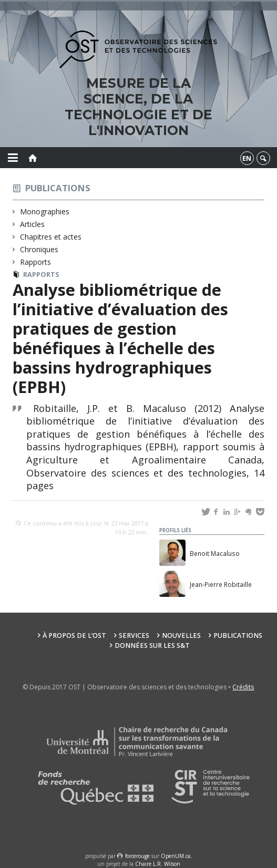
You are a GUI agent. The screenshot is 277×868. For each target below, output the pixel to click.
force (137, 856)
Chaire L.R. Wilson (158, 864)
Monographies (45, 211)
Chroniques (39, 249)
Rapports (36, 262)
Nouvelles (181, 635)
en (247, 158)
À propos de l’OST (74, 635)
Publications (58, 188)
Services (134, 635)
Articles (33, 224)
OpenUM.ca (176, 856)
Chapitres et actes (51, 237)
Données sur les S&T (152, 645)
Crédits (243, 687)
